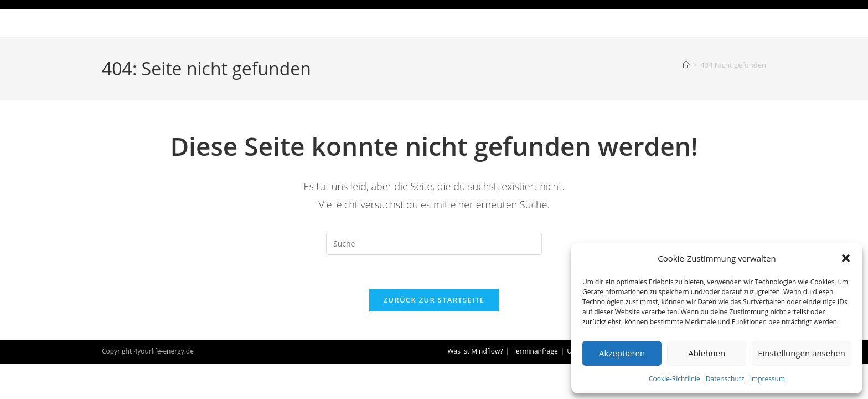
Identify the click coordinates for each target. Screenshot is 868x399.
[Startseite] (686, 65)
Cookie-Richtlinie (675, 379)
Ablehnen (707, 353)
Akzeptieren (622, 353)
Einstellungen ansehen (802, 353)
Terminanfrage (535, 351)
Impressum (768, 379)
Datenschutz (725, 379)
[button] (846, 258)
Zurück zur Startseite (434, 300)
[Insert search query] (434, 244)
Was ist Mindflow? (476, 351)
